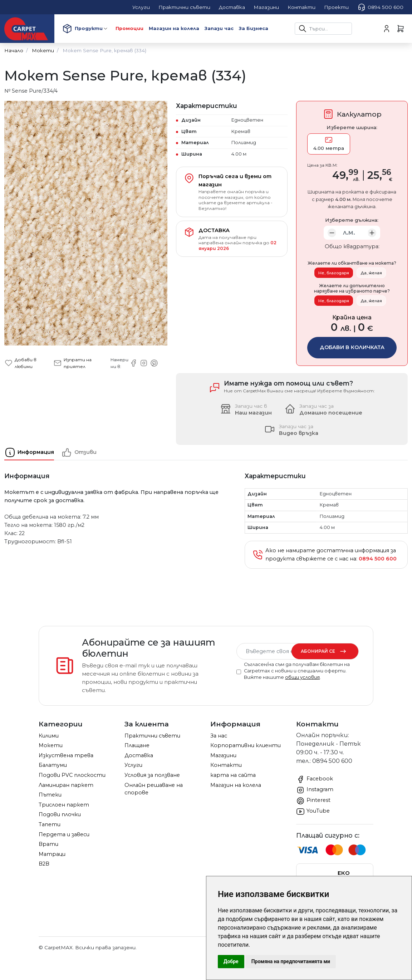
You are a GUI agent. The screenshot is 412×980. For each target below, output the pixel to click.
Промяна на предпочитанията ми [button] (291, 961)
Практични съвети (152, 736)
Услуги (133, 765)
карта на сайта (233, 775)
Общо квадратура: (352, 246)
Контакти (226, 765)
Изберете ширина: (352, 127)
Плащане (137, 745)
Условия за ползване (152, 775)
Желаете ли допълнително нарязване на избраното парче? (352, 288)
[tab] (33, 452)
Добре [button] (231, 961)
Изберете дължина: (352, 220)
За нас (219, 736)
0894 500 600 (380, 7)
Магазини (223, 755)
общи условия (302, 677)
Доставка (139, 755)
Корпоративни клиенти (246, 745)
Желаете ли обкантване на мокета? (352, 263)
